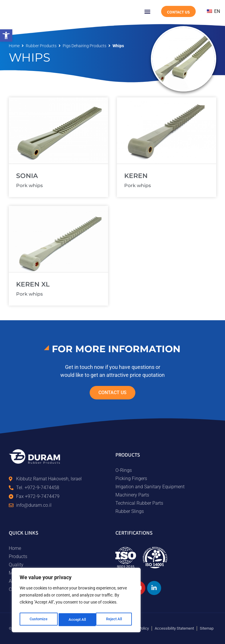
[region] (76, 601)
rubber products (41, 46)
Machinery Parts (132, 495)
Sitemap (207, 628)
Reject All (77, 620)
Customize (38, 620)
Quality (16, 565)
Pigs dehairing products (85, 46)
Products (18, 556)
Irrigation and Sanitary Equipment (150, 487)
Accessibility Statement (174, 628)
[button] (6, 35)
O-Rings (124, 470)
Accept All (115, 620)
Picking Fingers (131, 478)
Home (14, 46)
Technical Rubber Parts (139, 503)
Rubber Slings (130, 511)
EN (213, 11)
